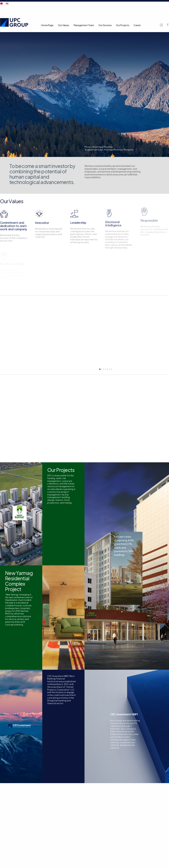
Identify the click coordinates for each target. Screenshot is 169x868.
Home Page (47, 25)
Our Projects (123, 25)
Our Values (64, 25)
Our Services (105, 25)
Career (137, 25)
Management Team (84, 25)
